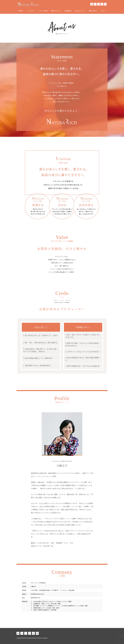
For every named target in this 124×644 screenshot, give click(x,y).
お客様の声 (68, 11)
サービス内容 (43, 11)
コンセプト (31, 11)
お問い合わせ (93, 11)
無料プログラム (56, 11)
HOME (21, 11)
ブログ (103, 11)
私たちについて (80, 11)
